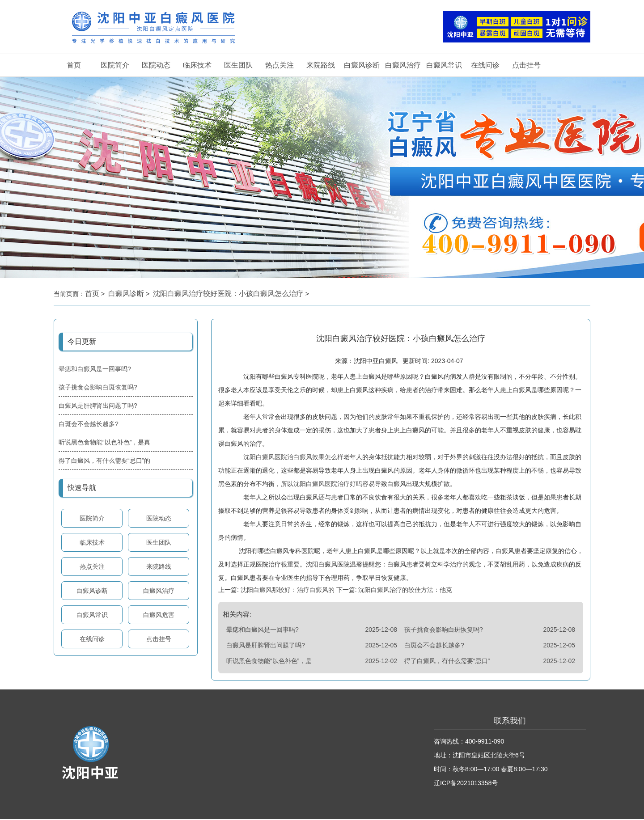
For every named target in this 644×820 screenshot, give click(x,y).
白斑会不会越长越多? (89, 424)
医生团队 (238, 65)
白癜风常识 (444, 65)
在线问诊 (485, 65)
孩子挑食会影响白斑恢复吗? (98, 387)
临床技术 (197, 65)
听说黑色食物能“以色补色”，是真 (104, 442)
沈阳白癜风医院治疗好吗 (328, 485)
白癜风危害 (159, 615)
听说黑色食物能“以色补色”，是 (269, 662)
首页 (74, 65)
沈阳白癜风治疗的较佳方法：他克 (405, 591)
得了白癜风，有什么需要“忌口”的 (104, 461)
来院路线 (321, 65)
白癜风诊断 (362, 65)
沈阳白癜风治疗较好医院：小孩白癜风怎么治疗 (229, 294)
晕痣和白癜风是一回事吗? (95, 369)
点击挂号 (526, 65)
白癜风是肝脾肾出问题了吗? (98, 406)
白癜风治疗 (403, 65)
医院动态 (156, 65)
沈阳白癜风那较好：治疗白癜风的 (288, 591)
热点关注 (280, 65)
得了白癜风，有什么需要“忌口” (447, 662)
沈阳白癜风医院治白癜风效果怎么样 (293, 458)
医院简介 (115, 65)
